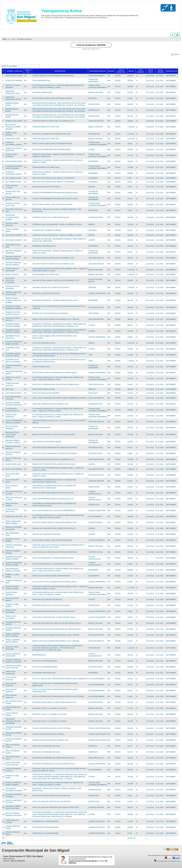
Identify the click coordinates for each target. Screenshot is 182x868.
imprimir (177, 54)
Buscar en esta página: (10, 66)
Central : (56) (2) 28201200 (14, 861)
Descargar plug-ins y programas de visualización (164, 855)
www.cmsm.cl (9, 859)
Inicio (5, 39)
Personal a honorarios (24, 39)
